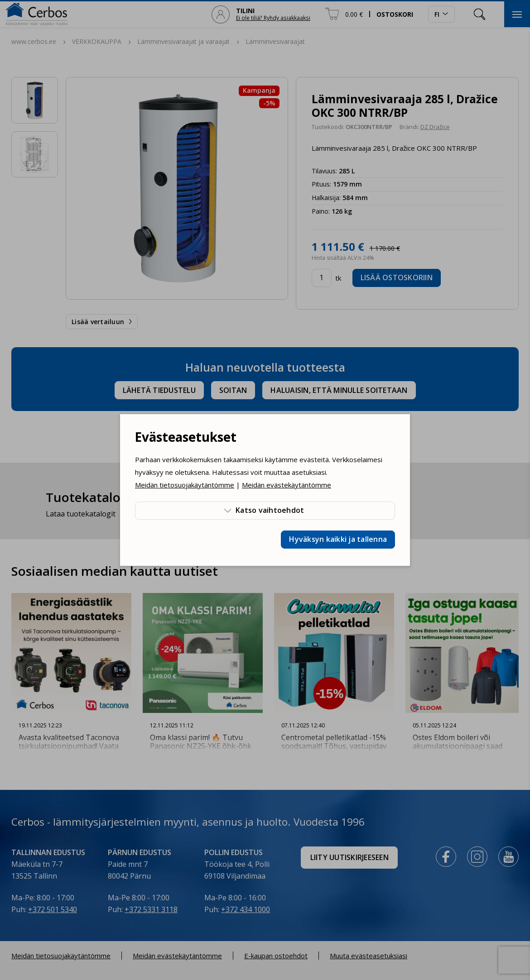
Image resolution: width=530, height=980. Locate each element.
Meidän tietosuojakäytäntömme (185, 485)
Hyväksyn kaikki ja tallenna (338, 539)
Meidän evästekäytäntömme (287, 485)
